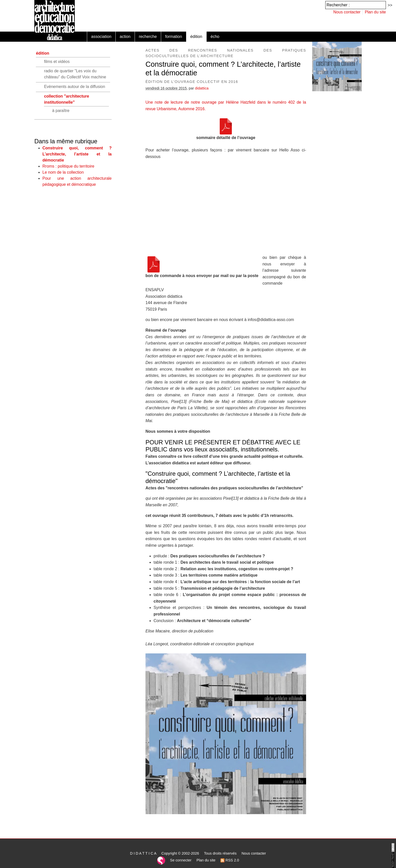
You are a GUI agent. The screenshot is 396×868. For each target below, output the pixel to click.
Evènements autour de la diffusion (75, 87)
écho (215, 37)
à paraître (61, 111)
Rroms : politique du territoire (68, 166)
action (125, 37)
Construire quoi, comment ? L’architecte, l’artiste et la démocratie (77, 154)
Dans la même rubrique (66, 141)
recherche (148, 37)
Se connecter (181, 860)
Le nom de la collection (63, 172)
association (101, 37)
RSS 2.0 (230, 860)
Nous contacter (347, 12)
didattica (202, 88)
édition (196, 37)
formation (174, 37)
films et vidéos (57, 62)
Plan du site (375, 12)
